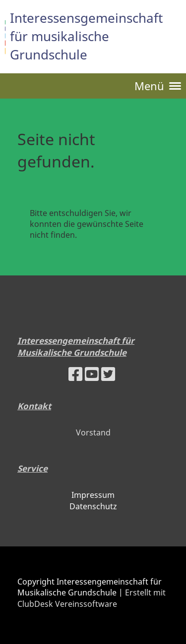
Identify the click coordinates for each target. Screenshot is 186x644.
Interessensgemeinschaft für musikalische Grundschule (86, 36)
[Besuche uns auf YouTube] (92, 374)
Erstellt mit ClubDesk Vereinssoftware (92, 598)
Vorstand (93, 432)
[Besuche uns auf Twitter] (108, 374)
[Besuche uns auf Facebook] (75, 374)
